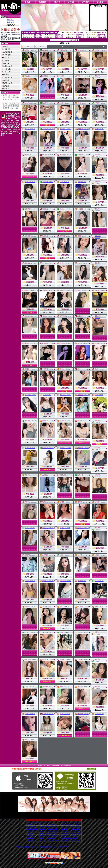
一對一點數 (7, 72)
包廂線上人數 (8, 66)
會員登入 (11, 20)
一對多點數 (7, 69)
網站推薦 (6, 80)
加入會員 (11, 22)
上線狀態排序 (8, 77)
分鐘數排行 (7, 49)
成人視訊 (6, 89)
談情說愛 (6, 86)
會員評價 (6, 58)
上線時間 (6, 60)
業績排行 (6, 46)
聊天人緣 (6, 63)
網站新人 (6, 75)
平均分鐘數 (7, 55)
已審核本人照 (8, 83)
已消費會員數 (8, 52)
